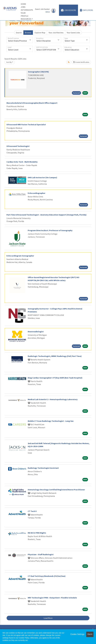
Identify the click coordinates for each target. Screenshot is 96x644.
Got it (90, 634)
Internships (27, 10)
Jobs (23, 7)
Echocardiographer (36, 193)
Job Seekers (68, 10)
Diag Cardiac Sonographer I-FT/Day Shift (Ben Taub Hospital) (55, 378)
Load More (48, 618)
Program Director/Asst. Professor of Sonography (50, 230)
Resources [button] (26, 19)
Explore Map (40, 33)
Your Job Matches (56, 33)
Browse (28, 33)
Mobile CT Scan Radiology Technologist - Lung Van (51, 421)
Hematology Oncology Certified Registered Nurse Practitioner (56, 490)
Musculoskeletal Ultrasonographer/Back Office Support (32, 103)
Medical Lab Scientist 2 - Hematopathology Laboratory (53, 399)
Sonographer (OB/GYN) (38, 72)
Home (23, 4)
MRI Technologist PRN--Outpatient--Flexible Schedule (52, 598)
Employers (86, 10)
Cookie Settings (77, 634)
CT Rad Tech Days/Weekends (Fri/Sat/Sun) (47, 576)
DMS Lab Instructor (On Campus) (42, 177)
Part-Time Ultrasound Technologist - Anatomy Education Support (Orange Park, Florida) (46, 215)
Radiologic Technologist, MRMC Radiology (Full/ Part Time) (55, 356)
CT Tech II (32, 511)
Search (19, 33)
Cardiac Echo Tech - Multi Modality (22, 162)
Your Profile (25, 14)
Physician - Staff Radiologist (41, 554)
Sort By (9, 62)
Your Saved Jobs (73, 33)
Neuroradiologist (36, 332)
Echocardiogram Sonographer (20, 256)
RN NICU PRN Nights (37, 533)
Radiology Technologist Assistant (43, 468)
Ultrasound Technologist (18, 146)
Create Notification (81, 62)
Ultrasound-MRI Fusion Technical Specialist (26, 125)
